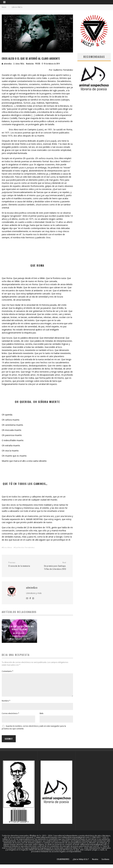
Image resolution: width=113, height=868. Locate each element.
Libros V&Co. (20, 64)
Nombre (6, 704)
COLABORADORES (63, 863)
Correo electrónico (10, 717)
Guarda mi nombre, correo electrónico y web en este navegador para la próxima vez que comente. (34, 731)
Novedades (30, 64)
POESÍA (38, 64)
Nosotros (95, 863)
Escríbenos (105, 863)
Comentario (8, 671)
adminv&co (7, 64)
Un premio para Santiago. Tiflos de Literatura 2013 (53, 566)
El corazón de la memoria (22, 564)
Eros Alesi (7, 547)
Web (41, 717)
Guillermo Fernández (25, 547)
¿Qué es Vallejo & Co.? (81, 863)
